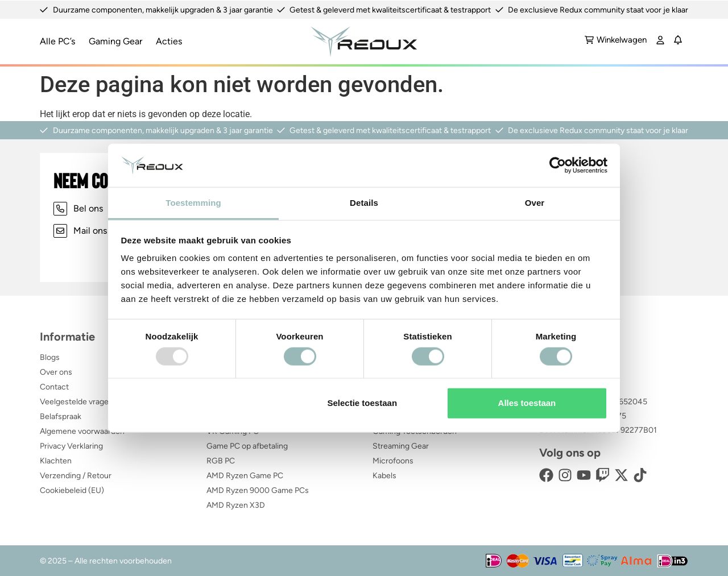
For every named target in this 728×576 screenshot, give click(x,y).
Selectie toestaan (363, 403)
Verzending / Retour (76, 475)
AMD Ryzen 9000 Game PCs (258, 490)
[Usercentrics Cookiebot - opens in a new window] (558, 165)
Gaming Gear (115, 41)
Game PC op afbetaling (247, 446)
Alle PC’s (57, 41)
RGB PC (221, 460)
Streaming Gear (401, 446)
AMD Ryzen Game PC (245, 475)
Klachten (56, 460)
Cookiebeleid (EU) (72, 490)
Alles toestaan (527, 403)
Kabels (384, 475)
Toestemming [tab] (193, 203)
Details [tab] (364, 203)
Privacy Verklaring (71, 446)
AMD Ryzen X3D (236, 505)
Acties (169, 41)
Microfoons (393, 460)
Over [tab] (535, 203)
